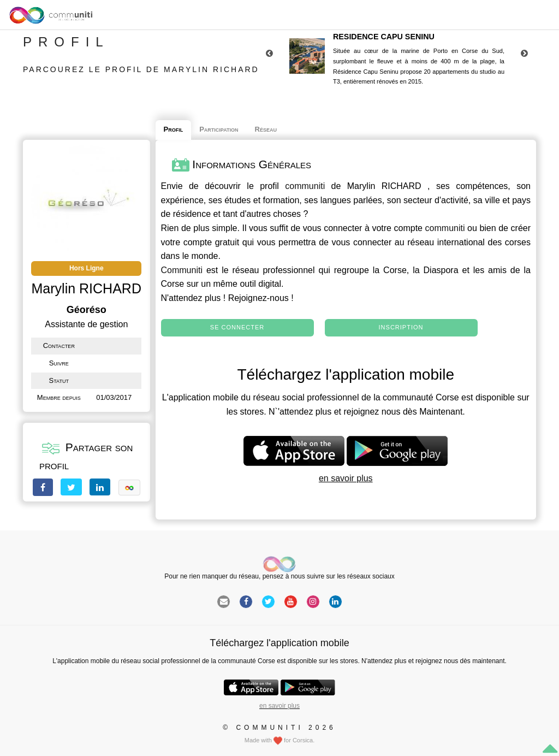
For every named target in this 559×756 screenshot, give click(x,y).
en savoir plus (346, 478)
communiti (305, 186)
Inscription (401, 327)
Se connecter (237, 327)
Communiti (182, 270)
